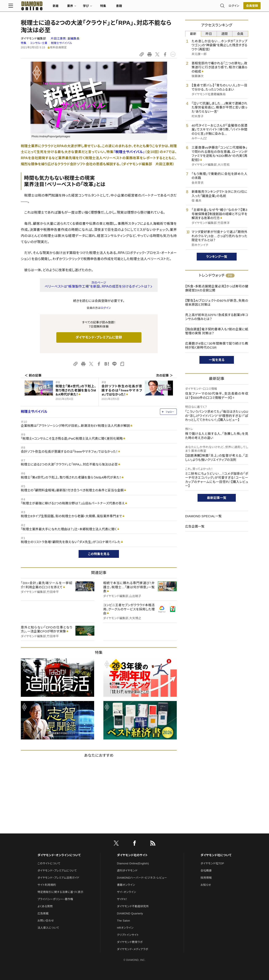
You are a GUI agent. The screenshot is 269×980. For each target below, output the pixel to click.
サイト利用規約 (47, 885)
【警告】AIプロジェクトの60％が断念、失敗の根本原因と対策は (217, 303)
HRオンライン (125, 928)
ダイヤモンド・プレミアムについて (57, 871)
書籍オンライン (126, 885)
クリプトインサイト (128, 935)
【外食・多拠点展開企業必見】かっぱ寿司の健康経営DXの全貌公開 (217, 288)
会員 (240, 34)
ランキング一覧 (217, 257)
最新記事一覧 (217, 498)
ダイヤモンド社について (216, 855)
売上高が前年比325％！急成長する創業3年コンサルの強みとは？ (217, 317)
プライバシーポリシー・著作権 (55, 899)
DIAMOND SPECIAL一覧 (203, 516)
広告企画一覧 (195, 526)
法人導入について (48, 928)
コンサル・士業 (39, 43)
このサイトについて (49, 863)
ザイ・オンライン (127, 892)
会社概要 (206, 871)
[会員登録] (240, 7)
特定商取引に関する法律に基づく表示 (60, 892)
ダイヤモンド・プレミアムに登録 (99, 337)
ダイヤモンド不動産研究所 (133, 906)
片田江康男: (65, 38)
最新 (193, 34)
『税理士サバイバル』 (129, 152)
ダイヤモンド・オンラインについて (59, 855)
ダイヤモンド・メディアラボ (133, 949)
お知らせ (206, 885)
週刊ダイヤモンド (127, 871)
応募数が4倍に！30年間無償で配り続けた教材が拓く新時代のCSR (217, 346)
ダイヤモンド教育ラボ (130, 942)
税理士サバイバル (61, 43)
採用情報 (206, 878)
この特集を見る (99, 554)
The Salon (124, 921)
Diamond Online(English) (133, 863)
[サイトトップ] (40, 7)
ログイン (222, 7)
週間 (225, 34)
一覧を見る (217, 360)
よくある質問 (45, 906)
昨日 (209, 34)
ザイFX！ (122, 899)
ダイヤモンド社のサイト (132, 855)
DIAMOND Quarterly (130, 913)
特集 (116, 8)
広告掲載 (43, 913)
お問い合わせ (46, 921)
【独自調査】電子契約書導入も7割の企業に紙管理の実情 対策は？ (217, 331)
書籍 (131, 8)
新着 (68, 8)
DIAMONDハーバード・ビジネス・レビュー (142, 878)
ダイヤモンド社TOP (212, 863)
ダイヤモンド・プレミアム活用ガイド (58, 878)
